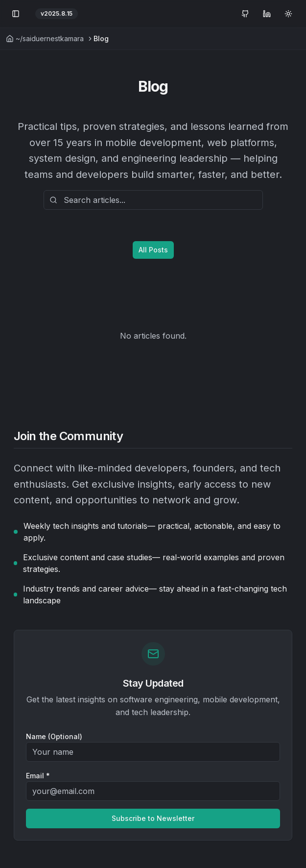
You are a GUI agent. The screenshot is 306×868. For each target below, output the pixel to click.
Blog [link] (101, 38)
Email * (38, 776)
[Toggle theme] (288, 14)
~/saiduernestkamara (45, 38)
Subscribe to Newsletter (153, 818)
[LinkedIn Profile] (267, 14)
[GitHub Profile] (245, 14)
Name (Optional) (54, 736)
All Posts (153, 250)
